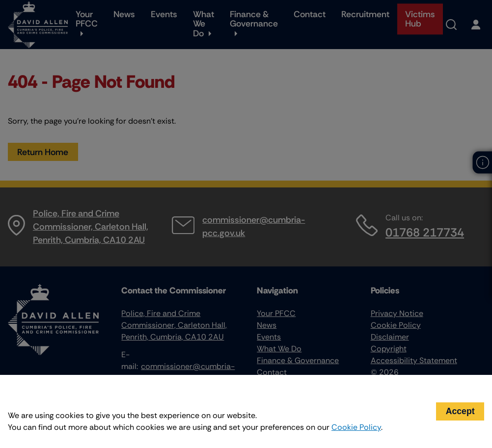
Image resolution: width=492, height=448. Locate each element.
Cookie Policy (356, 427)
